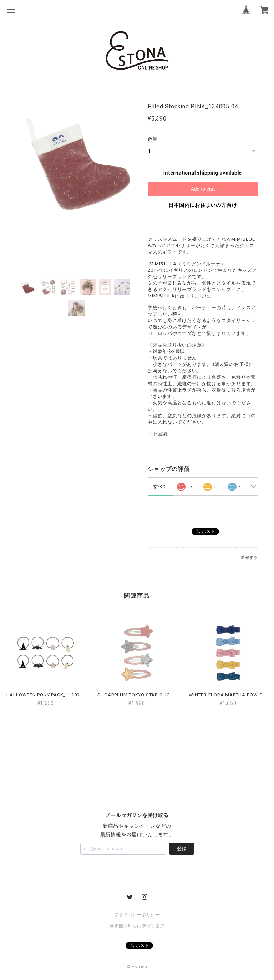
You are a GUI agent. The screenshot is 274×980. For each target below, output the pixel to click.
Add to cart (203, 189)
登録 (182, 849)
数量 (153, 139)
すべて (160, 486)
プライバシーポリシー (137, 915)
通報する (249, 558)
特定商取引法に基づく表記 (137, 926)
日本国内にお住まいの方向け (203, 205)
